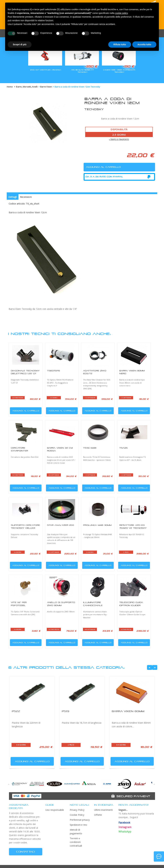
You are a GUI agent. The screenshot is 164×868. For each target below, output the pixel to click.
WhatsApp (125, 832)
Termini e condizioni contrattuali (76, 842)
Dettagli (13, 197)
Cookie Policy (77, 815)
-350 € (91, 66)
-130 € (128, 66)
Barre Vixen (46, 87)
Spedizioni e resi (78, 825)
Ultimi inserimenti (103, 810)
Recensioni (26, 197)
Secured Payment (133, 796)
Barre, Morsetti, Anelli (27, 87)
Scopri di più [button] (20, 44)
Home (10, 87)
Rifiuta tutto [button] (120, 44)
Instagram (125, 827)
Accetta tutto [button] (144, 44)
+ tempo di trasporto (119, 139)
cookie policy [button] (121, 13)
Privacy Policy (77, 810)
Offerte (98, 815)
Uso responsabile (55, 810)
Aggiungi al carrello (25, 410)
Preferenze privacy (80, 820)
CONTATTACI (26, 852)
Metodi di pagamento (76, 832)
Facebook (124, 823)
